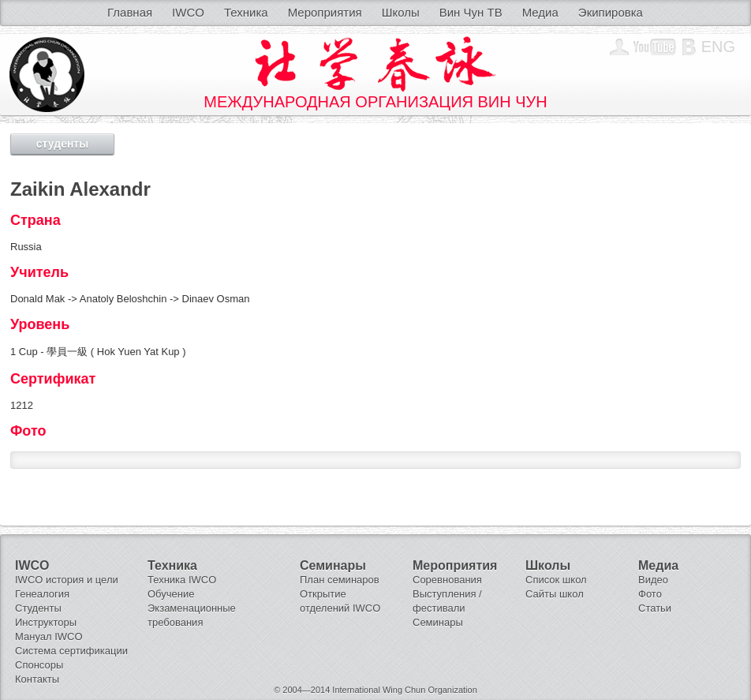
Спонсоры (39, 665)
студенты (62, 144)
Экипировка (611, 12)
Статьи (655, 608)
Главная (130, 12)
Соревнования (447, 580)
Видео (653, 580)
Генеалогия (42, 594)
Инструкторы (46, 622)
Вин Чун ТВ (471, 12)
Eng (718, 47)
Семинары (438, 622)
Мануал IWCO (49, 636)
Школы (401, 12)
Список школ (556, 580)
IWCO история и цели (67, 580)
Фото (650, 594)
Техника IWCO (182, 580)
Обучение (171, 594)
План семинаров (340, 580)
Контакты (37, 679)
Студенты (38, 608)
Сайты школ (555, 594)
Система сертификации (71, 651)
